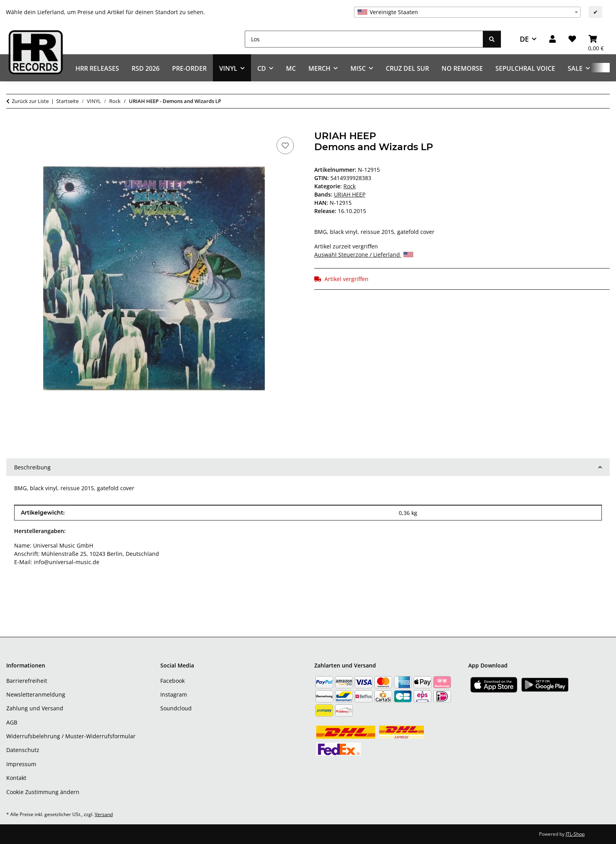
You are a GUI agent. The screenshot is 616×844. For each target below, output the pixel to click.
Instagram (174, 694)
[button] (553, 39)
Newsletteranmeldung (36, 694)
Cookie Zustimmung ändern (43, 792)
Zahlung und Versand (35, 708)
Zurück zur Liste (30, 101)
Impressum (21, 764)
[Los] (364, 39)
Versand (104, 814)
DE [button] (524, 39)
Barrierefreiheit (27, 681)
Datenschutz (23, 750)
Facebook (172, 681)
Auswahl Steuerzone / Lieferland (364, 255)
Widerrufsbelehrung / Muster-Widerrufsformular (71, 736)
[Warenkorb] (596, 39)
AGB (12, 722)
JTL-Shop (575, 834)
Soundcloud (176, 708)
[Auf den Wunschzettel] (285, 145)
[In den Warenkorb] (13, 126)
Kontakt (16, 778)
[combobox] (467, 12)
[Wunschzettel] (572, 39)
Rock (349, 186)
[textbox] (467, 12)
